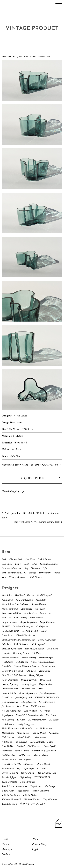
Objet (26, 564)
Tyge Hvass (35, 786)
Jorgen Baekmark (47, 702)
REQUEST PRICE (32, 478)
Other (34, 564)
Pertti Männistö (22, 751)
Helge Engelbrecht (29, 680)
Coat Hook (30, 559)
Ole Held (20, 746)
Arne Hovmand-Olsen (11, 613)
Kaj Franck (45, 711)
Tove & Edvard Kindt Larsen (15, 786)
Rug (26, 568)
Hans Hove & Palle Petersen (14, 675)
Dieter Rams (7, 635)
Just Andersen (8, 706)
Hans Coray (45, 671)
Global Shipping (11, 491)
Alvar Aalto (41, 600)
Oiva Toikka (8, 746)
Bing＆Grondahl (9, 622)
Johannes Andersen (10, 702)
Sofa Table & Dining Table (14, 573)
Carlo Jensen (42, 626)
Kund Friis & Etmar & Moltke (29, 715)
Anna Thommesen (10, 609)
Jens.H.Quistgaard (23, 698)
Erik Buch (6, 644)
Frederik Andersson (10, 658)
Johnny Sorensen (29, 702)
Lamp (18, 564)
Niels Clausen (8, 737)
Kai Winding (30, 711)
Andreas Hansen (39, 604)
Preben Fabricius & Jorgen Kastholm (18, 764)
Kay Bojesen (7, 715)
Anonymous (27, 609)
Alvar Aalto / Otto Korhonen (15, 604)
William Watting (32, 799)
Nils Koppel (21, 742)
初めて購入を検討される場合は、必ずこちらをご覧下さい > (31, 465)
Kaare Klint (22, 706)
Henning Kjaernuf (10, 684)
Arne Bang (40, 609)
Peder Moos (7, 751)
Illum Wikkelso (9, 693)
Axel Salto (6, 618)
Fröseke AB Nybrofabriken (43, 662)
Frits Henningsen (46, 658)
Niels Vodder (40, 737)
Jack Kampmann (48, 693)
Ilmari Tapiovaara (28, 693)
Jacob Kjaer (7, 698)
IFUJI (41, 689)
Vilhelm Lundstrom (11, 795)
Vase (4, 577)
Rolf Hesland (8, 769)
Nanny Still (54, 733)
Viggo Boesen (23, 791)
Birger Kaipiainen (29, 622)
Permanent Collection (12, 568)
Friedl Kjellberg (29, 658)
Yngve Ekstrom (50, 799)
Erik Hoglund (38, 644)
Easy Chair (7, 564)
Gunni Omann (48, 666)
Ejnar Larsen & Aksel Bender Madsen (18, 640)
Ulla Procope (49, 786)
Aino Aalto (7, 595)
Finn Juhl (6, 653)
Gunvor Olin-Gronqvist (12, 671)
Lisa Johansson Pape (37, 720)
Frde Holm (36, 653)
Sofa (45, 568)
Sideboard (35, 568)
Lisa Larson (54, 720)
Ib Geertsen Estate (10, 689)
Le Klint (21, 720)
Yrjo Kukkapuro (9, 804)
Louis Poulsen (8, 724)
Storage (33, 573)
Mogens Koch (8, 733)
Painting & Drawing (49, 564)
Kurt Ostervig (8, 720)
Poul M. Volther (9, 760)
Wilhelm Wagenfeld (11, 799)
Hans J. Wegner (36, 675)
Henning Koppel (29, 684)
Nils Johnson (7, 742)
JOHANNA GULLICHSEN (47, 698)
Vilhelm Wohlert (31, 795)
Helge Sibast (45, 680)
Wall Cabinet (36, 577)
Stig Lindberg (25, 777)
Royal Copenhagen (25, 769)
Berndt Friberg (20, 618)
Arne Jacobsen (30, 613)
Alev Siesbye (7, 600)
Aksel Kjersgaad (44, 595)
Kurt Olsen (51, 715)
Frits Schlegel (8, 662)
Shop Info (7, 849)
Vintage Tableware (18, 577)
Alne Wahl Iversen (24, 600)
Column (6, 844)
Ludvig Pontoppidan (26, 724)
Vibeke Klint (8, 791)
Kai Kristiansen (38, 706)
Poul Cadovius (8, 755)
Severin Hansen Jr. (10, 773)
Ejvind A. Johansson (47, 640)
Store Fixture (45, 573)
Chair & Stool (16, 559)
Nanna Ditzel (39, 733)
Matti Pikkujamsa (44, 728)
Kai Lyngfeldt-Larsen (11, 711)
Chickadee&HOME (10, 631)
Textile (57, 573)
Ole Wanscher (34, 746)
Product (6, 854)
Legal (35, 849)
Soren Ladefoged (9, 777)
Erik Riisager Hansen (35, 649)
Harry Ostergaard (10, 680)
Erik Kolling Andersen (12, 649)
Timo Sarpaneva (28, 782)
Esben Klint (53, 649)
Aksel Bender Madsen (24, 595)
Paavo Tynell (49, 746)
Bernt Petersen (36, 618)
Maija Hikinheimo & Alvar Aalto (17, 728)
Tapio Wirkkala (9, 782)
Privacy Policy (40, 844)
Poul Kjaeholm (41, 755)
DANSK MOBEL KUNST (34, 631)
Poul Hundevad (24, 755)
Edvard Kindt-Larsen (26, 635)
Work (35, 839)
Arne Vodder (45, 613)
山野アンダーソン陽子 (33, 804)
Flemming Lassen (21, 653)
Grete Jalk (6, 666)
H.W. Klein (31, 671)
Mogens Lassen (23, 733)
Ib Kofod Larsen (28, 689)
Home (5, 839)
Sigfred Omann (28, 773)
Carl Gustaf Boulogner (23, 626)
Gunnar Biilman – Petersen (26, 666)
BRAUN (6, 626)
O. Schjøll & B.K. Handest (41, 742)
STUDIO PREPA (42, 777)
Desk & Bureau (45, 559)
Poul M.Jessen (25, 760)
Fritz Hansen (22, 662)
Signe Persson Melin (47, 773)
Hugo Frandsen (46, 684)
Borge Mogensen (47, 622)
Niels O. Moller (24, 737)
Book (4, 559)
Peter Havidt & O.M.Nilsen (44, 751)
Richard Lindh (44, 764)
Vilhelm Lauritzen (40, 791)
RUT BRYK (42, 769)
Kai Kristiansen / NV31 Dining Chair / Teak (37, 522)
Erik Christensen (22, 644)
